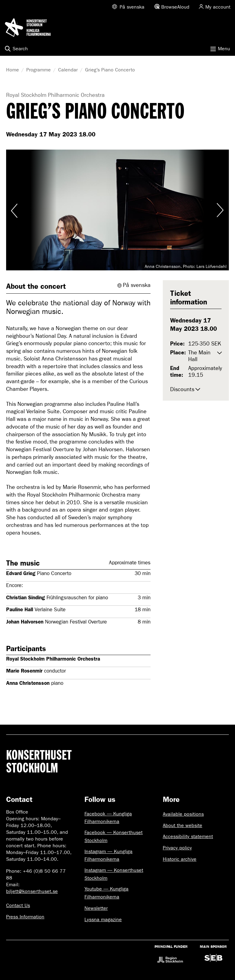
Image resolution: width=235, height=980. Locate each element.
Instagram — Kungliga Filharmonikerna (108, 855)
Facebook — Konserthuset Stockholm (114, 836)
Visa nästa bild (220, 210)
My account (218, 7)
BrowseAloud (175, 7)
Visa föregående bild (15, 210)
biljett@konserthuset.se (32, 891)
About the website (183, 825)
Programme (39, 70)
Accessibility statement (188, 836)
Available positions (183, 814)
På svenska (132, 7)
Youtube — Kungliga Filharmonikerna (106, 893)
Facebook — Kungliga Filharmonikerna (108, 818)
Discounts (182, 389)
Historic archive (180, 859)
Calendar (68, 70)
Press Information (25, 917)
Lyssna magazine (103, 919)
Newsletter (96, 908)
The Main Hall (199, 356)
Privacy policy (177, 848)
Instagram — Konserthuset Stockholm (114, 874)
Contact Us (18, 905)
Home (13, 70)
